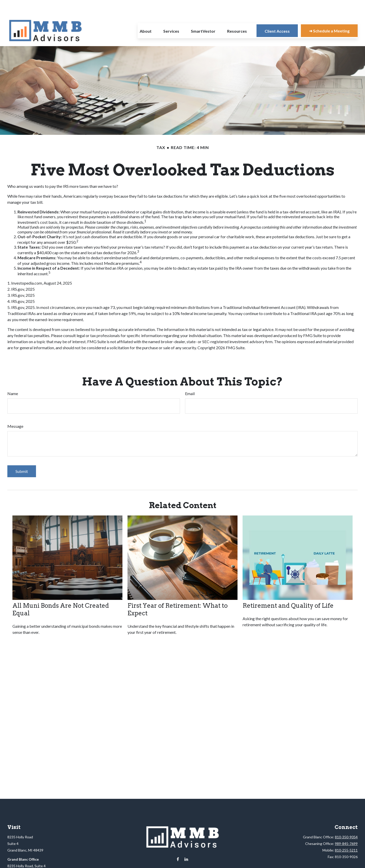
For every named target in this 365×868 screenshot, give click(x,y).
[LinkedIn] (186, 844)
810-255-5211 (346, 835)
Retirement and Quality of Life (288, 590)
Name (13, 378)
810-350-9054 (346, 822)
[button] (146, 15)
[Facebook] (178, 844)
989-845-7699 (346, 828)
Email (190, 378)
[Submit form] (22, 456)
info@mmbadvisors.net (183, 857)
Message (15, 411)
